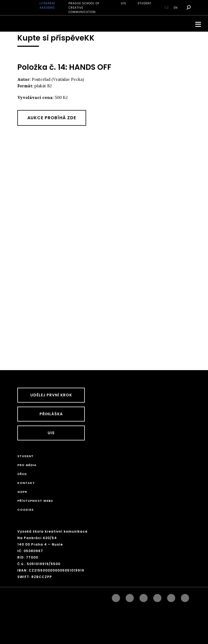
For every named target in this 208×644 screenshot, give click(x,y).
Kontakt (26, 483)
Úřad (22, 474)
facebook (116, 597)
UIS (123, 3)
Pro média (27, 465)
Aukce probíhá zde (52, 118)
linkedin (144, 597)
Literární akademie (47, 6)
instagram (130, 597)
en (176, 8)
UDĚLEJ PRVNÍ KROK (51, 395)
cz (167, 8)
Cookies (25, 510)
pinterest (171, 597)
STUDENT (144, 3)
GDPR (22, 492)
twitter (185, 597)
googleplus (157, 597)
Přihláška (51, 414)
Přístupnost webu (35, 501)
